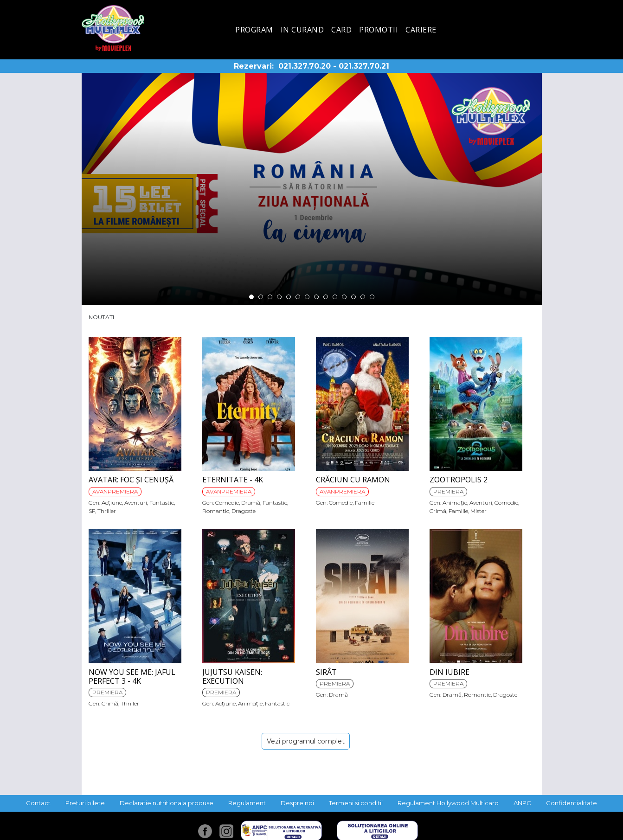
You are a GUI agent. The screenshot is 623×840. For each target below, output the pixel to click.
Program (254, 30)
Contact (38, 803)
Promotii (379, 30)
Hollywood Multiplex (113, 28)
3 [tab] (270, 297)
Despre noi (297, 803)
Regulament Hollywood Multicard (448, 803)
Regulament (247, 803)
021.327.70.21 (364, 66)
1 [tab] (251, 297)
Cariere (421, 30)
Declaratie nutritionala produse (167, 803)
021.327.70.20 (305, 66)
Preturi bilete (85, 803)
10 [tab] (335, 297)
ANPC (522, 803)
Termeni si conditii (356, 803)
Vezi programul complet (306, 741)
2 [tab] (261, 297)
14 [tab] (372, 297)
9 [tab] (326, 297)
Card (341, 30)
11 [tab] (344, 297)
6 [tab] (298, 297)
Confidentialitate (572, 803)
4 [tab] (279, 297)
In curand (302, 30)
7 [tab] (307, 297)
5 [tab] (289, 297)
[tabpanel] (312, 189)
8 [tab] (316, 297)
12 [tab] (353, 297)
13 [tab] (363, 297)
